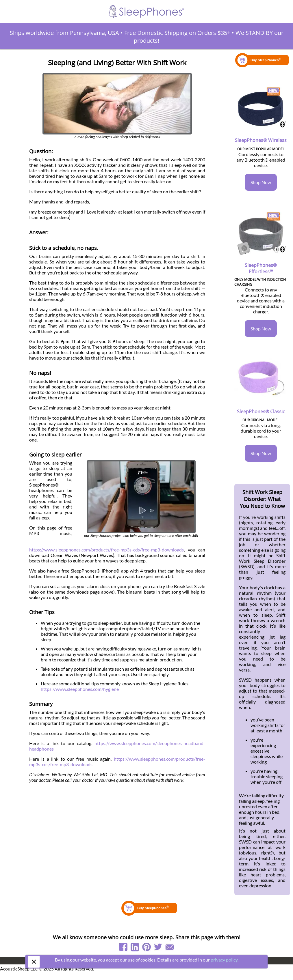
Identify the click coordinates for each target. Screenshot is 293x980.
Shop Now (261, 182)
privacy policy (224, 960)
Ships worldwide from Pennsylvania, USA (64, 33)
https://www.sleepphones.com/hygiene (80, 689)
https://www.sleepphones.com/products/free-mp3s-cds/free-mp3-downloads (106, 550)
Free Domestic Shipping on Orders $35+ (177, 33)
